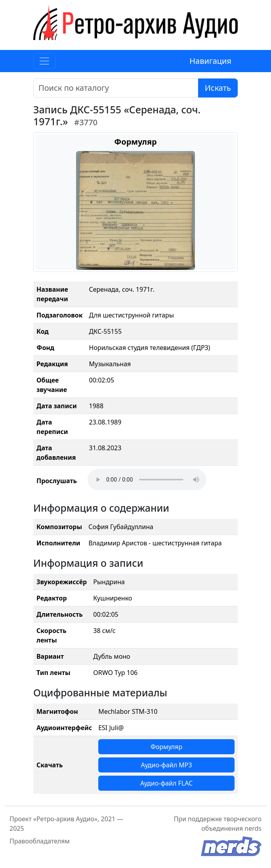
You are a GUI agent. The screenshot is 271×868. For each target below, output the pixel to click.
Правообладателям (40, 841)
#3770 (86, 122)
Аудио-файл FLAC (166, 783)
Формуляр (166, 747)
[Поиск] (116, 88)
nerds (253, 828)
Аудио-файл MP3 (167, 765)
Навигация (210, 61)
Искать (218, 88)
